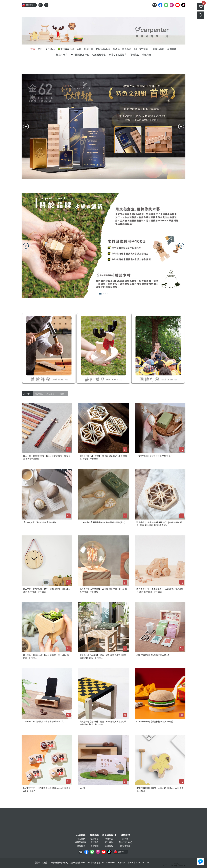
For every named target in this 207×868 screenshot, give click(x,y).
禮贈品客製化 (81, 842)
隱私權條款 (125, 846)
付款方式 (109, 839)
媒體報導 (125, 835)
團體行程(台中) (125, 842)
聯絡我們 (81, 846)
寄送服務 (109, 842)
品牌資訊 (81, 835)
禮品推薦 (94, 839)
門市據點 (81, 839)
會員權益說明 (109, 835)
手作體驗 (94, 846)
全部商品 (94, 842)
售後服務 (109, 846)
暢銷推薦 (94, 835)
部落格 (125, 839)
